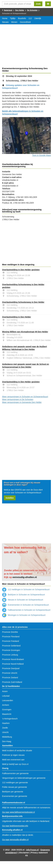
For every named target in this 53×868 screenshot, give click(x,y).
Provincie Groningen (11, 650)
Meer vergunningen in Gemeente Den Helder (22, 402)
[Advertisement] (26, 48)
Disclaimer (24, 853)
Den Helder (20, 10)
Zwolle (5, 728)
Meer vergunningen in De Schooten (18, 399)
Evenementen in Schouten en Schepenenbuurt (25, 605)
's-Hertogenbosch (10, 719)
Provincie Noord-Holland (13, 664)
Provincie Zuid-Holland (12, 682)
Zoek (38, 4)
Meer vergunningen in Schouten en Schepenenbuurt (25, 397)
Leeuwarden (8, 700)
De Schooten (32, 10)
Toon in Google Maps (42, 155)
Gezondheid (25, 22)
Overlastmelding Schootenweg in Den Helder (23, 302)
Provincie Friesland (11, 641)
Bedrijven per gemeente (13, 792)
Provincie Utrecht (10, 673)
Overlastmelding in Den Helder (17, 317)
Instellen (10, 498)
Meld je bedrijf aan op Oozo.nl (15, 764)
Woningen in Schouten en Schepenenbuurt (24, 615)
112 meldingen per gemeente (15, 783)
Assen (5, 691)
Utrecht (5, 732)
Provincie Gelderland (11, 646)
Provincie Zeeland (10, 678)
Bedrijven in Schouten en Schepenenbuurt (23, 595)
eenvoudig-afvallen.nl (25, 577)
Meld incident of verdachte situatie (17, 751)
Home (5, 18)
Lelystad (6, 696)
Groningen (7, 710)
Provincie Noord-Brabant (13, 659)
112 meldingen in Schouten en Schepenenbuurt (26, 589)
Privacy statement (39, 853)
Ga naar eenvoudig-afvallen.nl (15, 840)
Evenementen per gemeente (15, 796)
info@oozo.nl (32, 850)
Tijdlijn (13, 18)
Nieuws (5, 22)
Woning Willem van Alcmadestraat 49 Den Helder (25, 332)
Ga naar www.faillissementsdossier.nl (18, 812)
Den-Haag (7, 741)
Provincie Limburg (10, 655)
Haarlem (6, 723)
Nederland (8, 10)
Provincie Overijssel (11, 668)
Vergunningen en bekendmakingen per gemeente (24, 778)
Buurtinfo (22, 18)
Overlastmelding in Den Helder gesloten (21, 270)
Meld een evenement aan (13, 760)
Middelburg (7, 737)
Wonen (14, 22)
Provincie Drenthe (10, 632)
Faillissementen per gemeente (15, 773)
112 (30, 18)
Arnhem (6, 705)
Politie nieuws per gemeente (15, 787)
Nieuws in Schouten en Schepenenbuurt (23, 600)
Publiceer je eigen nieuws (13, 755)
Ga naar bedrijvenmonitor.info (15, 826)
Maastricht (7, 714)
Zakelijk (38, 18)
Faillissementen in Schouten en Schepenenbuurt (26, 610)
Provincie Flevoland (11, 637)
